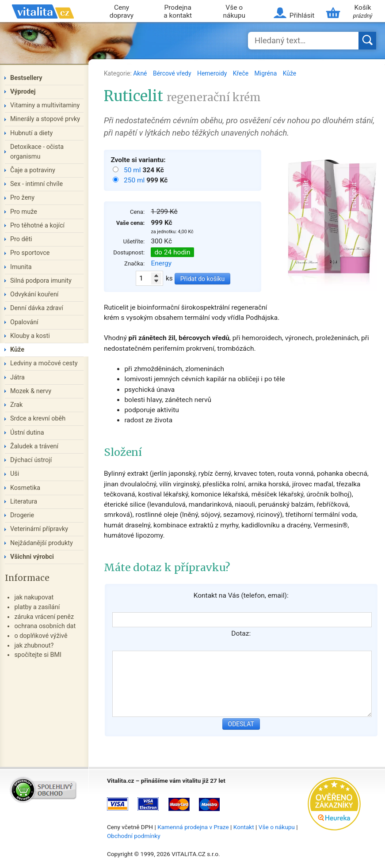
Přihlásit (302, 15)
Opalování (24, 322)
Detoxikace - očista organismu (37, 152)
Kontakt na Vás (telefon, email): (241, 595)
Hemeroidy (213, 73)
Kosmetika (25, 488)
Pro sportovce (30, 253)
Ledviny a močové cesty (44, 363)
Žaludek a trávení (34, 446)
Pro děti (21, 239)
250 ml (135, 180)
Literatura (24, 502)
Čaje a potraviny (33, 170)
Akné (141, 73)
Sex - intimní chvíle (36, 184)
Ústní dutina (27, 433)
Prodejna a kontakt (178, 12)
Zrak (16, 405)
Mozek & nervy (31, 391)
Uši (15, 474)
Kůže (290, 73)
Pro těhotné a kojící (37, 226)
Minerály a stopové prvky (45, 119)
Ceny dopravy (122, 12)
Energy (161, 263)
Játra (17, 377)
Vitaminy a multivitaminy (45, 105)
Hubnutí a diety (31, 133)
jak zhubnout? (34, 646)
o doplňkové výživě (41, 636)
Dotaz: (241, 633)
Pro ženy (22, 198)
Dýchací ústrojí (31, 460)
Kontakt (244, 827)
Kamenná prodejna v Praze (193, 827)
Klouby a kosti (30, 336)
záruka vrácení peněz (44, 617)
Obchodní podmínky (134, 836)
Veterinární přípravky (39, 529)
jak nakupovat (34, 597)
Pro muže (24, 212)
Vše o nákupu (234, 12)
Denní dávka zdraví (37, 308)
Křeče (242, 73)
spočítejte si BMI (38, 655)
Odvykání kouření (34, 294)
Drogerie (22, 515)
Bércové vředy (173, 73)
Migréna (267, 73)
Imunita (21, 267)
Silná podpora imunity (41, 281)
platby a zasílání (37, 607)
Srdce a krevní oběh (38, 419)
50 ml (133, 170)
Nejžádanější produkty (42, 543)
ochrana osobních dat (45, 626)
